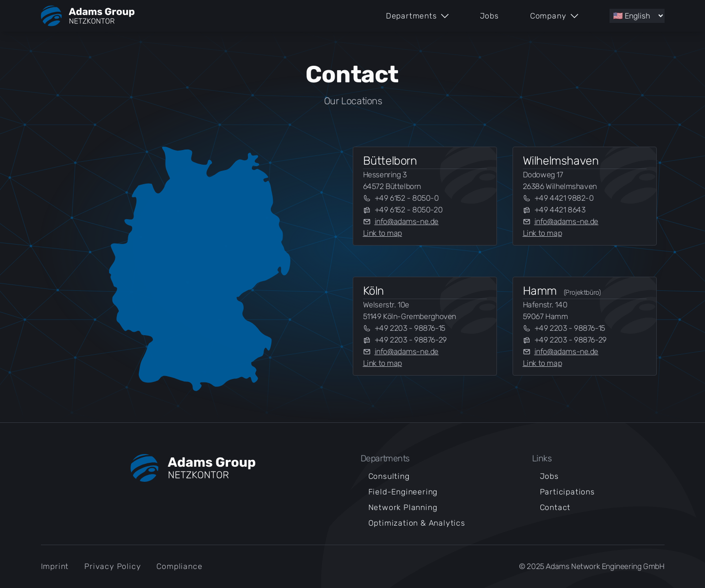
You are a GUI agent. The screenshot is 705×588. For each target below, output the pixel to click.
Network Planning (403, 507)
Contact (555, 507)
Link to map (383, 233)
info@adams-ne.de (407, 221)
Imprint (55, 566)
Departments (417, 16)
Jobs (489, 16)
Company (554, 16)
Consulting (389, 476)
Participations (567, 492)
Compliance (179, 566)
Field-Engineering (403, 492)
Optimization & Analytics (417, 523)
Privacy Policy (113, 566)
